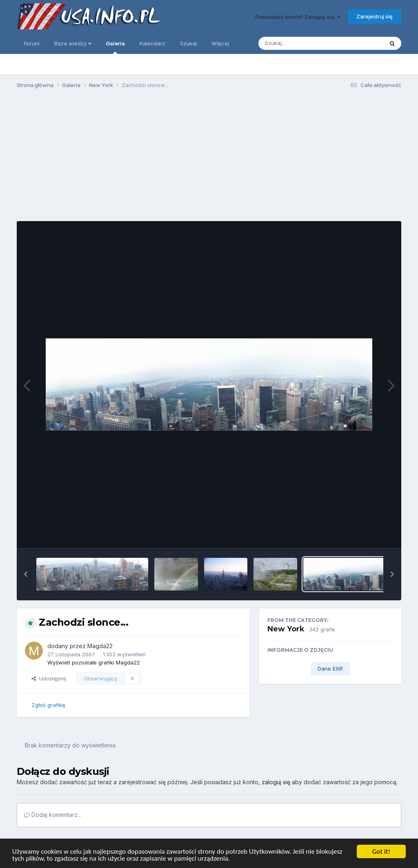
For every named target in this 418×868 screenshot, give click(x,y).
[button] (26, 574)
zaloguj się (276, 782)
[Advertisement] (209, 159)
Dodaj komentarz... (53, 815)
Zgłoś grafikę (48, 705)
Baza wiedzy (73, 43)
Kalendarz (152, 43)
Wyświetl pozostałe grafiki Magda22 (94, 662)
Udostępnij (49, 678)
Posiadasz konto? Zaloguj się (298, 17)
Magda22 (100, 646)
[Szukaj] (301, 43)
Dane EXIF (330, 669)
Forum (32, 43)
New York (286, 629)
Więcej (220, 43)
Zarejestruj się (375, 16)
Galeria (115, 47)
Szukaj (188, 43)
